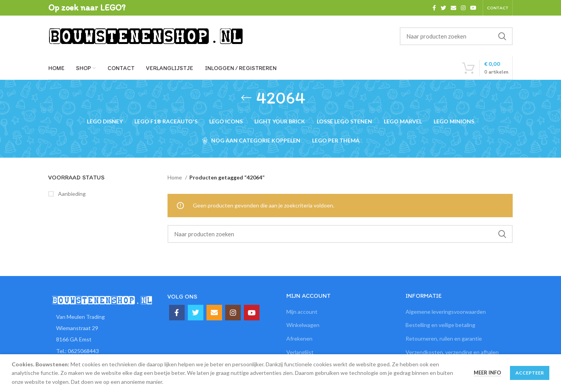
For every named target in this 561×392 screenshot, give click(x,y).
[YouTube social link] (473, 8)
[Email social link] (453, 8)
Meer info (487, 373)
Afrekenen (299, 338)
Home (175, 177)
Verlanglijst (300, 352)
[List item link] (102, 351)
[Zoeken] (456, 36)
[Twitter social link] (443, 8)
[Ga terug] (246, 98)
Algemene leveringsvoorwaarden (446, 312)
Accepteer (530, 373)
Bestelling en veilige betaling (440, 325)
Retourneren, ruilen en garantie (444, 338)
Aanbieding (71, 194)
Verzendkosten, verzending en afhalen (452, 352)
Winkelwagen (303, 325)
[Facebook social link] (434, 8)
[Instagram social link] (463, 8)
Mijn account (302, 312)
